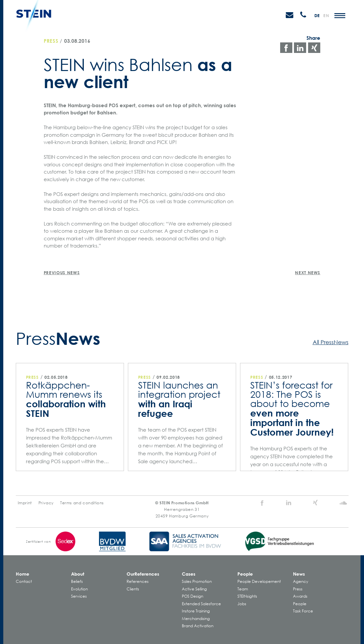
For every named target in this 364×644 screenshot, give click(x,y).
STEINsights (247, 596)
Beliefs (77, 581)
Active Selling (194, 589)
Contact (24, 581)
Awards (300, 596)
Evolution (79, 589)
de (317, 15)
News (299, 574)
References (138, 581)
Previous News (62, 273)
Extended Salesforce (201, 604)
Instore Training (196, 611)
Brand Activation (198, 626)
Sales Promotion (197, 581)
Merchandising (196, 619)
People (245, 574)
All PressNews (331, 342)
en (326, 15)
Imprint (25, 503)
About (78, 574)
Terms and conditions (82, 503)
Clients (133, 589)
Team (243, 589)
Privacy (46, 503)
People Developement (259, 581)
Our (143, 574)
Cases (189, 574)
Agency (301, 581)
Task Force (303, 611)
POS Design (193, 596)
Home (23, 574)
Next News (308, 273)
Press (51, 41)
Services (79, 596)
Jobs (242, 604)
